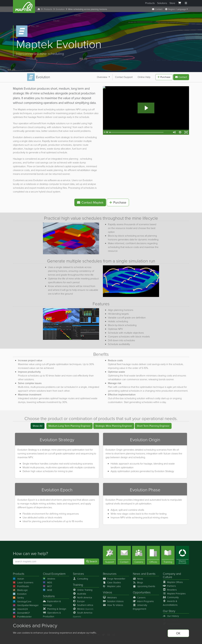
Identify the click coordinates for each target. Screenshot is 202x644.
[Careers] (139, 554)
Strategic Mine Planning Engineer (114, 425)
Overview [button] (21, 76)
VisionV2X (20, 608)
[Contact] (124, 554)
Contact (157, 9)
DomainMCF (21, 612)
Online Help (63, 76)
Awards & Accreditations (170, 602)
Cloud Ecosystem (54, 572)
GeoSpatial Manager (26, 604)
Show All (38, 425)
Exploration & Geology (52, 602)
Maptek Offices (173, 581)
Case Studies (112, 581)
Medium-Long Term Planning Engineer (70, 425)
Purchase (164, 76)
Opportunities (142, 591)
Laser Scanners (23, 581)
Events (151, 572)
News (137, 572)
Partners (169, 585)
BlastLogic (20, 589)
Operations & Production (52, 613)
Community (171, 596)
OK (178, 633)
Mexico (83, 608)
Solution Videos (113, 600)
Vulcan (18, 577)
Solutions (162, 3)
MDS (48, 581)
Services (78, 572)
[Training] (168, 554)
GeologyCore (22, 600)
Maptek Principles (174, 592)
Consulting (80, 577)
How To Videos (113, 604)
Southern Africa (83, 604)
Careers (139, 596)
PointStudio (21, 585)
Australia (79, 592)
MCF (47, 585)
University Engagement (140, 606)
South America (83, 613)
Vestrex (49, 577)
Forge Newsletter (114, 577)
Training (78, 584)
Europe (79, 600)
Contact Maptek (90, 201)
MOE (48, 589)
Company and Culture (172, 574)
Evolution (60, 9)
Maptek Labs (112, 585)
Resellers (170, 589)
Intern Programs (143, 600)
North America (82, 596)
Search (92, 560)
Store (172, 3)
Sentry (18, 596)
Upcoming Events (144, 585)
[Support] (110, 554)
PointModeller (22, 615)
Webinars (110, 596)
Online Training (83, 589)
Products (150, 3)
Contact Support (42, 76)
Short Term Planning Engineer (153, 425)
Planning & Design (55, 608)
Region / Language (175, 9)
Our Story (169, 610)
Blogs (138, 581)
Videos (107, 591)
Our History (171, 615)
